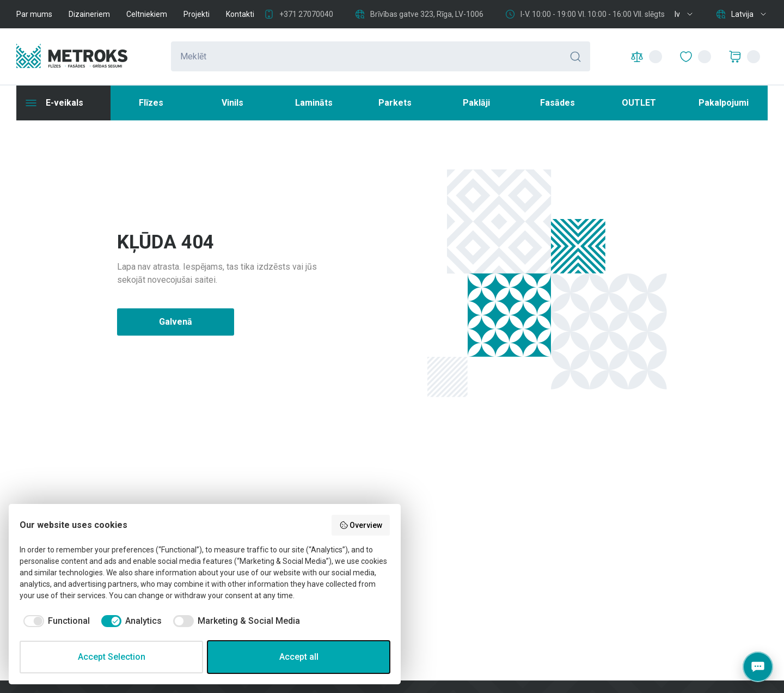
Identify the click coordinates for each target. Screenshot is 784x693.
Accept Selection (112, 657)
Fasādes (558, 103)
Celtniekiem (147, 14)
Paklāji (476, 103)
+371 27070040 (306, 14)
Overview (361, 525)
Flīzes (151, 103)
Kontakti (240, 14)
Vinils (232, 103)
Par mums (34, 14)
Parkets (395, 103)
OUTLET (639, 103)
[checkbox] (55, 621)
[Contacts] (758, 667)
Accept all (299, 657)
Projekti (197, 14)
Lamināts (314, 103)
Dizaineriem (89, 14)
